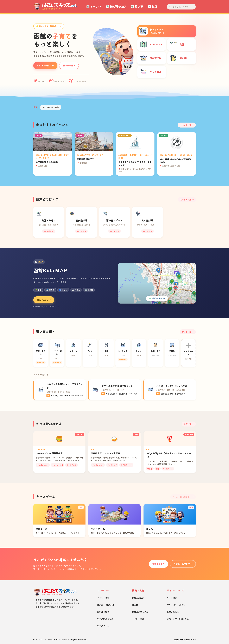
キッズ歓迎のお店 (105, 619)
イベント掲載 (138, 619)
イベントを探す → (45, 65)
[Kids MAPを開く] (157, 283)
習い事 (137, 6)
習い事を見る (69, 65)
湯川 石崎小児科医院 (51, 107)
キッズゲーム (103, 626)
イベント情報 (103, 598)
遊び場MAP (116, 6)
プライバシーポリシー (177, 605)
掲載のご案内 (158, 564)
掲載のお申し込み (140, 612)
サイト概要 (172, 598)
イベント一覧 (186, 125)
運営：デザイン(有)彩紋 (178, 619)
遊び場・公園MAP (106, 605)
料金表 (135, 605)
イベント (94, 6)
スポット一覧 (186, 200)
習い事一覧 (187, 332)
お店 (153, 6)
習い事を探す (103, 612)
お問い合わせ (173, 612)
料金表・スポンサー (183, 564)
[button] (111, 73)
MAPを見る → (44, 300)
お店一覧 (187, 424)
